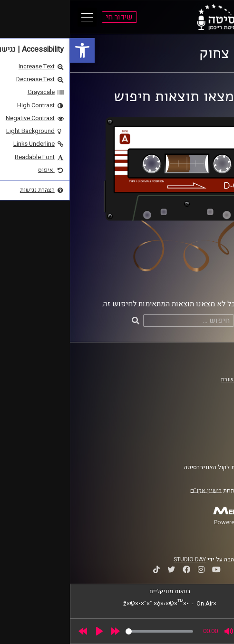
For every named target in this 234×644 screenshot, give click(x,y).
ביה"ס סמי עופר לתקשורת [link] (183, 379)
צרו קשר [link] (205, 445)
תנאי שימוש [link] (200, 426)
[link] (12, 50)
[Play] (29, 631)
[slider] (89, 631)
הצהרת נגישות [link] (197, 436)
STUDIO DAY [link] (120, 559)
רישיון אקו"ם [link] (136, 490)
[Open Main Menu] (17, 17)
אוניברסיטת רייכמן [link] (191, 388)
